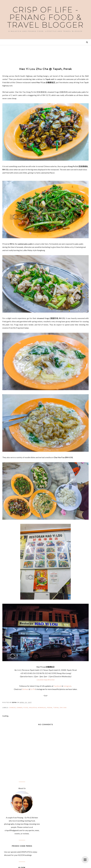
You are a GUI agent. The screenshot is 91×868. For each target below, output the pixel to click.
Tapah (56, 708)
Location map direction (45, 680)
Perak (50, 708)
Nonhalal (42, 708)
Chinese (12, 708)
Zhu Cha (63, 708)
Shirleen (25, 689)
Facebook (58, 686)
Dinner (20, 708)
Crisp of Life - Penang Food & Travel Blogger (45, 17)
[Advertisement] (45, 54)
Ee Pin (33, 689)
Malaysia (33, 708)
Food (26, 708)
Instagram (67, 686)
